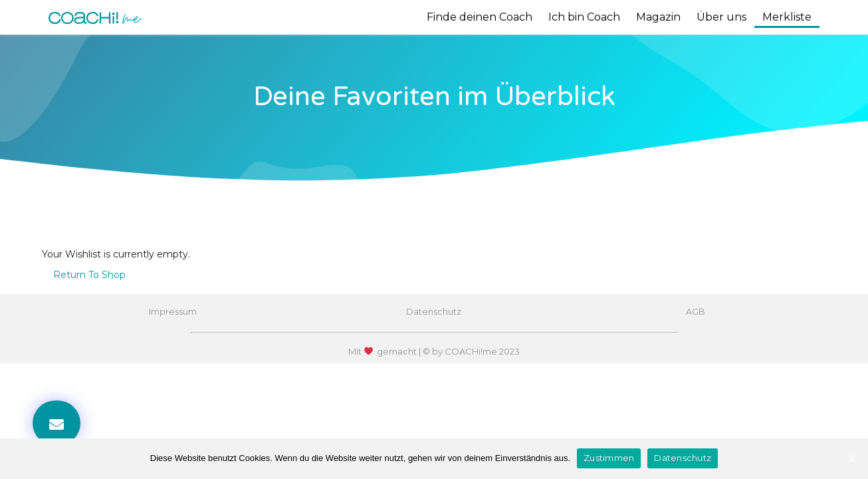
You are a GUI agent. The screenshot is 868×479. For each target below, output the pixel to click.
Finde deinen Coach (480, 17)
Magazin (658, 17)
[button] (56, 423)
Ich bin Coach (584, 17)
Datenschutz (434, 311)
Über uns (721, 17)
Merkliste (787, 17)
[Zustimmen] (851, 458)
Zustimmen (609, 458)
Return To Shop (89, 275)
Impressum (173, 311)
